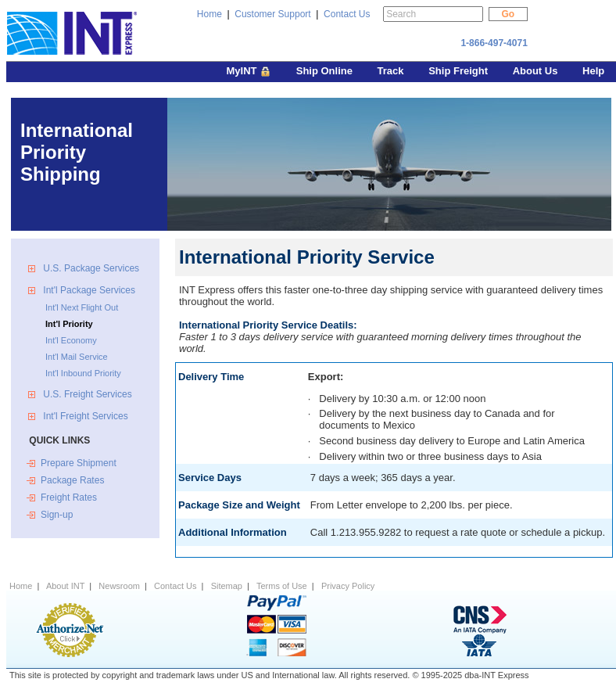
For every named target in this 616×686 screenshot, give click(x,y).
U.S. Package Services (91, 268)
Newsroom (119, 586)
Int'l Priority (69, 324)
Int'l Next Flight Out (82, 307)
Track (392, 71)
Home (210, 14)
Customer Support (272, 14)
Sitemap (227, 586)
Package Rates (72, 480)
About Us (537, 71)
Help (593, 71)
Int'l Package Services (88, 290)
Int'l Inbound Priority (83, 373)
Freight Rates (69, 497)
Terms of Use (282, 586)
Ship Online (326, 71)
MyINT (250, 72)
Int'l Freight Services (84, 416)
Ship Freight (459, 71)
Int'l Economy (71, 340)
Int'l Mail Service (77, 357)
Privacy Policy (348, 586)
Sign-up (57, 515)
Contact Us (347, 14)
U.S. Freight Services (86, 394)
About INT (65, 586)
